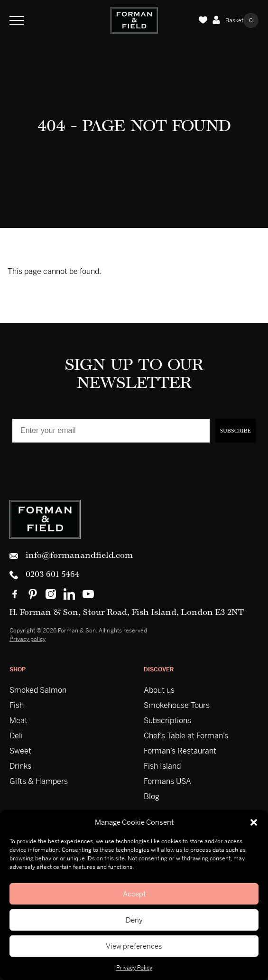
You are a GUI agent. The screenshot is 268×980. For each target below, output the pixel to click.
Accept (134, 894)
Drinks (20, 766)
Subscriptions (167, 721)
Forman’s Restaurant (180, 751)
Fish (17, 705)
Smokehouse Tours (177, 705)
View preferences (134, 946)
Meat (18, 721)
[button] (254, 822)
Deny (134, 920)
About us (159, 690)
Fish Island (162, 766)
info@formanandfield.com (71, 556)
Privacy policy (28, 639)
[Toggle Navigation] (17, 20)
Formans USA (167, 781)
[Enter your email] (111, 431)
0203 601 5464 (45, 575)
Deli (16, 736)
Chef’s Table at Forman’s (186, 736)
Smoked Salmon (38, 690)
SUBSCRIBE (236, 431)
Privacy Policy (134, 968)
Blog (152, 796)
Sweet (20, 751)
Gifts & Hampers (39, 781)
